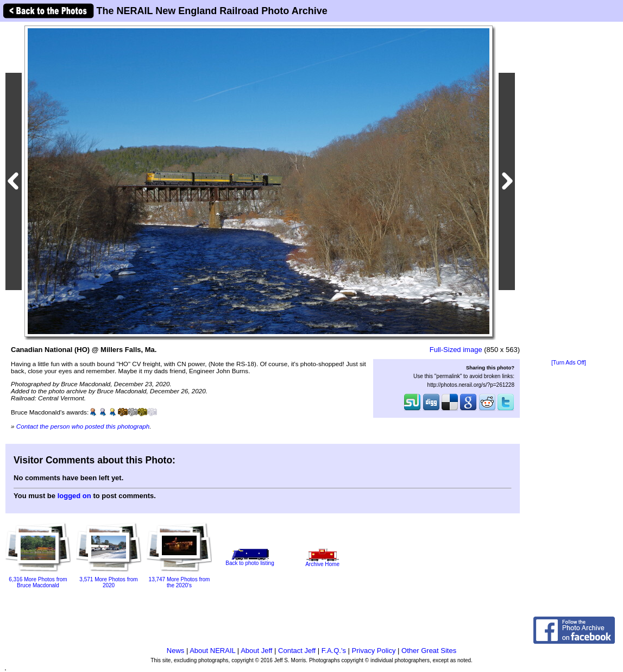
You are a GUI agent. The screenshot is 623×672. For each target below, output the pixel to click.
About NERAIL (212, 651)
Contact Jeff (297, 651)
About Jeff (256, 651)
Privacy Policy (374, 651)
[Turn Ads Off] (569, 363)
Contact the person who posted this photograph (83, 426)
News (176, 651)
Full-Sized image (456, 350)
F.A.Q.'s (334, 651)
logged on (74, 496)
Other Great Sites (429, 651)
